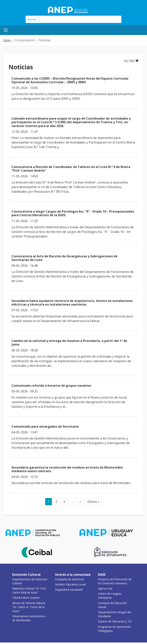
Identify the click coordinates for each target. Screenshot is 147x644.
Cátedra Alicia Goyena (26, 598)
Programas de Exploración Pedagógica (114, 629)
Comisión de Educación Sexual (112, 605)
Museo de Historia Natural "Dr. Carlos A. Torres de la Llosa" (29, 607)
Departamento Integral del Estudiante (114, 614)
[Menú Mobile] (6, 30)
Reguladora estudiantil (69, 590)
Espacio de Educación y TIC (115, 621)
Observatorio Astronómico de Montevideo (29, 618)
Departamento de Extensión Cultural (30, 581)
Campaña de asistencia (69, 579)
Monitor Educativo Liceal (70, 584)
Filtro (131, 61)
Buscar (32, 19)
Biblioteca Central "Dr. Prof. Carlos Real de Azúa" (29, 590)
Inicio (7, 40)
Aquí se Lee (105, 588)
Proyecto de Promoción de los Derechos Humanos (115, 581)
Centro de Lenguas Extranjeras (110, 596)
